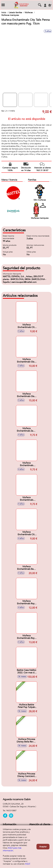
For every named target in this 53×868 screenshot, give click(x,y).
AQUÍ (28, 864)
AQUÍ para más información (12, 849)
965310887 (11, 811)
